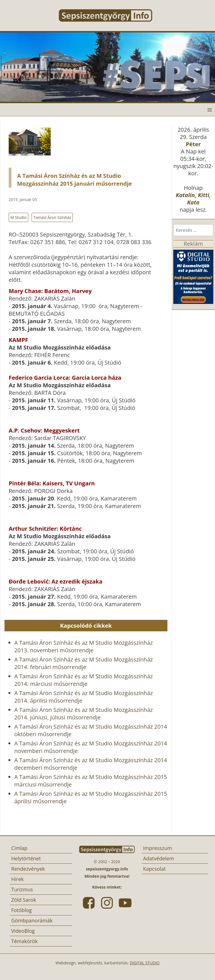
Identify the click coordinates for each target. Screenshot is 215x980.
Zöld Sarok (24, 900)
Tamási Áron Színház (52, 217)
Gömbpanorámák (32, 920)
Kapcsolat (154, 869)
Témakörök (24, 941)
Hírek (17, 879)
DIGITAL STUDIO (145, 963)
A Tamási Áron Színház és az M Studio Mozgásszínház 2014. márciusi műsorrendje (84, 680)
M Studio (18, 217)
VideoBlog (23, 931)
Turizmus (22, 889)
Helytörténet (26, 858)
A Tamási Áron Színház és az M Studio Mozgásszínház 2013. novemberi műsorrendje (84, 646)
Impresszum (157, 848)
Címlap (19, 848)
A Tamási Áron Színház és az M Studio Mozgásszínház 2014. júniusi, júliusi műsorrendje (84, 714)
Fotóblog (22, 910)
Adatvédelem (158, 858)
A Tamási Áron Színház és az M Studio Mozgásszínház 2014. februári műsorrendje (84, 663)
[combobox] (193, 230)
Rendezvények (28, 869)
